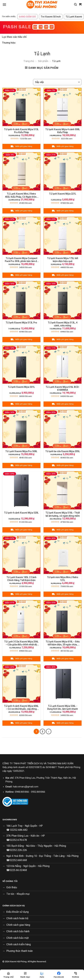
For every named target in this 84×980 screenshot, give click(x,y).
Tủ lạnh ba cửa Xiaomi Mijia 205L (63, 451)
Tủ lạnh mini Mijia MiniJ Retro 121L (63, 579)
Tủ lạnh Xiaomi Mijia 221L (63, 194)
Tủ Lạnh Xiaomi (74, 17)
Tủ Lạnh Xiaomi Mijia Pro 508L (21, 451)
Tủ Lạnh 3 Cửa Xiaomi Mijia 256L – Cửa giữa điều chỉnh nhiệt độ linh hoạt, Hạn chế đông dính (21, 643)
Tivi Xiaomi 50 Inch (51, 17)
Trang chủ (29, 61)
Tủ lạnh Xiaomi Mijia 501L (21, 387)
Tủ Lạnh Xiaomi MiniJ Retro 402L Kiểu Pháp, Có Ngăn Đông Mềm (21, 195)
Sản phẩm (43, 61)
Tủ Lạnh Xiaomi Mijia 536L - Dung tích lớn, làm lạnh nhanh (63, 707)
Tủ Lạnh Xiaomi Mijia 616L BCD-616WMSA (63, 388)
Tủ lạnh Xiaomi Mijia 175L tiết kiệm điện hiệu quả (63, 260)
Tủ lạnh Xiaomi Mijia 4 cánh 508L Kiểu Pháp (63, 131)
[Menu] (4, 4)
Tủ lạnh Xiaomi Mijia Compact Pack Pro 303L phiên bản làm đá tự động (21, 260)
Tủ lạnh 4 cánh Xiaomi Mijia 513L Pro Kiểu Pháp (21, 131)
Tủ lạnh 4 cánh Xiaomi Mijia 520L (21, 513)
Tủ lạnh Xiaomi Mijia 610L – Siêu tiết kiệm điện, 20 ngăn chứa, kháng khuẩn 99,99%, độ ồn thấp (63, 643)
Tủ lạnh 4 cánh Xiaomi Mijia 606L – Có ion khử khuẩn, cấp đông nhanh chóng (21, 708)
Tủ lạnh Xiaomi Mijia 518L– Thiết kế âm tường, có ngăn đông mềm (63, 514)
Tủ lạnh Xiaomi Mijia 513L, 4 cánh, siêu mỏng (63, 324)
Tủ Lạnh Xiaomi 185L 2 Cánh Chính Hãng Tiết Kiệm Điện (21, 579)
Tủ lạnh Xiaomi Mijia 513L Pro (21, 323)
